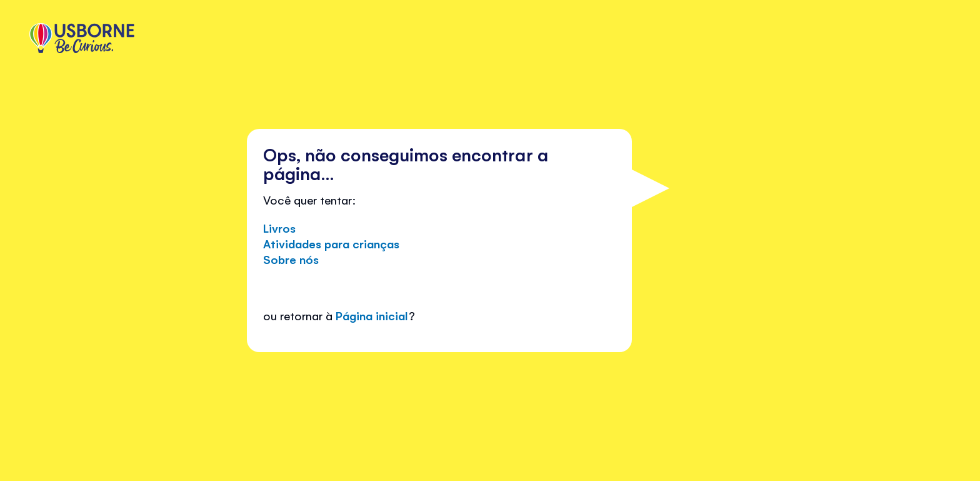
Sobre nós (291, 259)
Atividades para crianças (331, 243)
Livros (279, 228)
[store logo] (82, 39)
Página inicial (372, 315)
